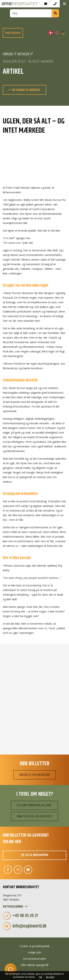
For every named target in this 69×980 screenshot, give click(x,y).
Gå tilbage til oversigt (24, 90)
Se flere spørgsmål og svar (34, 805)
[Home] (20, 4)
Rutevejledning (15, 907)
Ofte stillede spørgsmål (35, 965)
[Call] (55, 4)
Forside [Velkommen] (8, 54)
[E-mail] (46, 4)
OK (41, 977)
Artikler (23, 54)
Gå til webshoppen (35, 855)
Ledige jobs (34, 952)
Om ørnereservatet (35, 959)
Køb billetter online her (34, 775)
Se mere (50, 977)
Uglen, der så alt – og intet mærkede (28, 62)
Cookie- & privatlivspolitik (34, 946)
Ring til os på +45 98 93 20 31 (34, 816)
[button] (64, 4)
